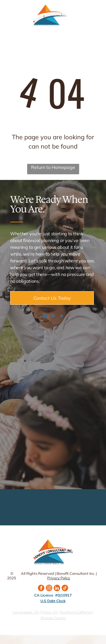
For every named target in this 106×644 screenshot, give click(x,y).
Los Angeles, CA (26, 612)
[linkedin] (57, 589)
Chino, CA (49, 612)
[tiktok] (65, 589)
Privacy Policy (59, 578)
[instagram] (49, 589)
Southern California (76, 612)
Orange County (53, 618)
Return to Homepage (53, 167)
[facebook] (41, 589)
